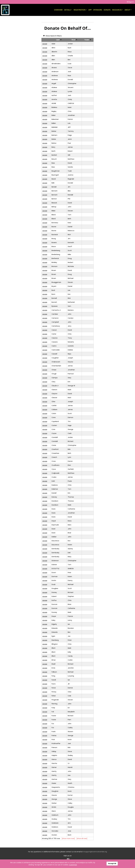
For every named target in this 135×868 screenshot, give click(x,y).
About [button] (127, 10)
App (90, 10)
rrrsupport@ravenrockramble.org (95, 852)
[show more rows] (68, 838)
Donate (107, 10)
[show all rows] (82, 838)
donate (45, 44)
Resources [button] (117, 10)
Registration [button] (80, 10)
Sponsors (98, 10)
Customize (73, 865)
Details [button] (67, 10)
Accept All (112, 864)
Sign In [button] (130, 2)
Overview (58, 10)
